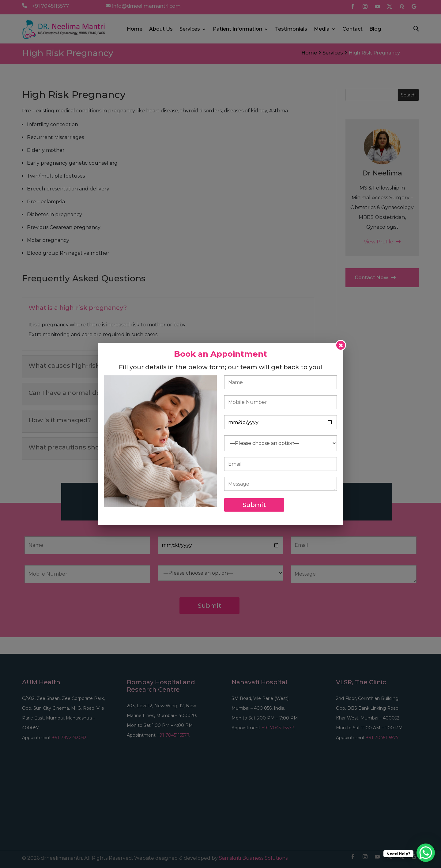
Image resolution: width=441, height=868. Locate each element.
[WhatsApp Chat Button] (426, 853)
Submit (254, 505)
